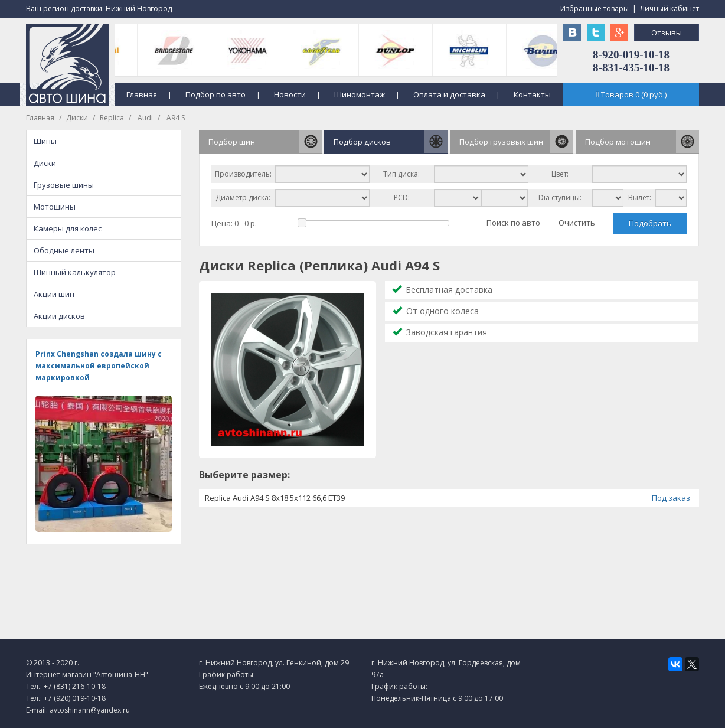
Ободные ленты (64, 250)
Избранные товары (595, 9)
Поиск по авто (513, 223)
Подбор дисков (362, 142)
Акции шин (54, 294)
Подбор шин (232, 142)
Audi (144, 118)
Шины (45, 141)
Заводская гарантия (447, 332)
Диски (77, 118)
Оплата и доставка (449, 94)
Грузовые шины (64, 185)
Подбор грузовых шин (501, 142)
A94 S (175, 118)
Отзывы (667, 32)
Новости (290, 94)
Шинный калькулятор (75, 272)
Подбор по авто (215, 94)
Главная (142, 94)
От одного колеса (442, 311)
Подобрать (650, 223)
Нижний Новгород (139, 9)
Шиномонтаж (360, 94)
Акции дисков (59, 316)
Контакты (532, 94)
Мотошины (55, 207)
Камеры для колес (68, 228)
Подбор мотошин (618, 142)
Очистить (577, 223)
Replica (112, 118)
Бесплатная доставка (449, 290)
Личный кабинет (670, 9)
